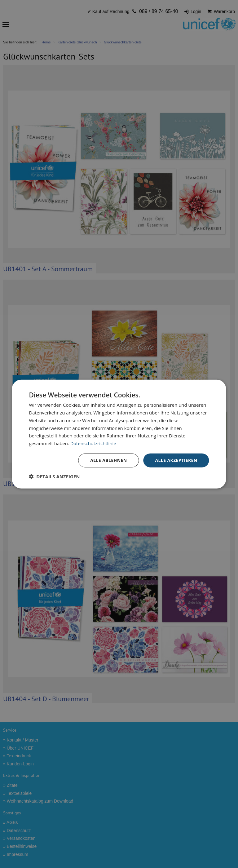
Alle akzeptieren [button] (176, 460)
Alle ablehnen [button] (108, 460)
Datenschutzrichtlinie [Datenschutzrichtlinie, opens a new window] (93, 443)
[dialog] (119, 434)
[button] (54, 476)
